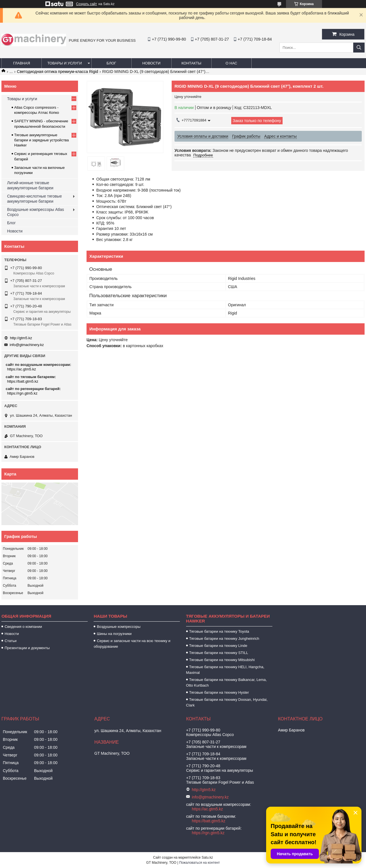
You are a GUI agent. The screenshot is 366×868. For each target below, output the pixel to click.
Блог (111, 63)
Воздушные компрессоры (119, 627)
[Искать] (359, 48)
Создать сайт (87, 4)
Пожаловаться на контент (199, 863)
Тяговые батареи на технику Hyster (219, 692)
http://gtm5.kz (21, 338)
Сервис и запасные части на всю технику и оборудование (132, 644)
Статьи (10, 641)
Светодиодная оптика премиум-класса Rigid (58, 72)
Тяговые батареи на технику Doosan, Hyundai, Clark (227, 702)
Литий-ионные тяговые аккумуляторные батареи (30, 185)
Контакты (191, 63)
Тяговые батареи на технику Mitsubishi (222, 660)
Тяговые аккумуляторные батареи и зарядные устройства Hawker (42, 140)
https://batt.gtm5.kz (23, 381)
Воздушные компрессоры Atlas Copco (36, 212)
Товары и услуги (65, 63)
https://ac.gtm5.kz (22, 369)
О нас (231, 63)
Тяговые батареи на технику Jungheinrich (224, 639)
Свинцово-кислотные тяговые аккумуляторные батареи (34, 199)
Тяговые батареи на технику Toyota (219, 631)
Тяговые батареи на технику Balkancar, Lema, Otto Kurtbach (227, 683)
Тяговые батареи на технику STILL (219, 653)
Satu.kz (207, 857)
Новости (151, 63)
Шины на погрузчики (114, 634)
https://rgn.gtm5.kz (22, 393)
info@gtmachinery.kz (27, 345)
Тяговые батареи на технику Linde (218, 646)
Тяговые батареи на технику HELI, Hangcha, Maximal (225, 670)
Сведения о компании (23, 627)
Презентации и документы (27, 648)
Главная (22, 63)
